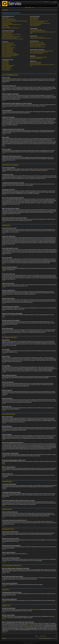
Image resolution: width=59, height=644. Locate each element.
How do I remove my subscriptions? (37, 53)
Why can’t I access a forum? (7, 50)
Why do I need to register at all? (8, 19)
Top (4, 83)
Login (33, 8)
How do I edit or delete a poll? (8, 49)
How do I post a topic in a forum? (8, 43)
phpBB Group (35, 609)
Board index (5, 10)
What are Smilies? (6, 63)
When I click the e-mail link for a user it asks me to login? (13, 39)
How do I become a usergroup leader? (37, 22)
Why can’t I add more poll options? (9, 48)
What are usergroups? (34, 20)
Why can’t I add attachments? (8, 51)
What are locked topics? (7, 69)
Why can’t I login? (5, 18)
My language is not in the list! (8, 35)
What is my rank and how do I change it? (10, 38)
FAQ (26, 8)
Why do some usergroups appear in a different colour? (40, 23)
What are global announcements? (8, 65)
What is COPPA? (5, 26)
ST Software (30, 643)
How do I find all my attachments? (36, 58)
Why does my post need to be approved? (10, 56)
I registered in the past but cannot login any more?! (12, 24)
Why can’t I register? (6, 27)
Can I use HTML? (5, 62)
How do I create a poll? (6, 46)
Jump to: (37, 636)
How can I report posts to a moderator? (9, 53)
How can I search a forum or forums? (37, 42)
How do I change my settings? (8, 32)
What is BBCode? (5, 61)
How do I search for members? (36, 46)
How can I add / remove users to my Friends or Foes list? (41, 38)
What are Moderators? (34, 19)
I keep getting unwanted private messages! (38, 31)
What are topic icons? (6, 70)
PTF (34, 643)
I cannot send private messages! (36, 30)
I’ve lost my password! (6, 22)
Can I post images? (6, 64)
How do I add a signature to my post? (9, 45)
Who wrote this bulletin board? (36, 62)
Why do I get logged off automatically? (9, 20)
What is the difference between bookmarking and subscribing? (41, 51)
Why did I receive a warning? (7, 52)
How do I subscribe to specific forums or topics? (39, 52)
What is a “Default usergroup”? (36, 24)
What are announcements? (7, 67)
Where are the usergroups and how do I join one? (39, 21)
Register (29, 8)
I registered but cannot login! (7, 23)
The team (40, 638)
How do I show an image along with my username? (12, 37)
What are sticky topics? (6, 68)
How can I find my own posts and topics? (38, 47)
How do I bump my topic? (7, 57)
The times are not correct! (7, 33)
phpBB (25, 642)
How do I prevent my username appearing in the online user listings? (15, 21)
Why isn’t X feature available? (35, 63)
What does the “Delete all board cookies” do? (10, 28)
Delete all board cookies (46, 638)
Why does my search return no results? (37, 43)
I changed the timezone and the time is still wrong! (11, 34)
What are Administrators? (35, 18)
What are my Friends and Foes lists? (37, 37)
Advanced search (54, 3)
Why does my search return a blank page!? (38, 45)
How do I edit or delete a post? (8, 44)
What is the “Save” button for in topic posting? (11, 54)
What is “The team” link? (35, 26)
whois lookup (31, 624)
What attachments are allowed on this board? (38, 57)
